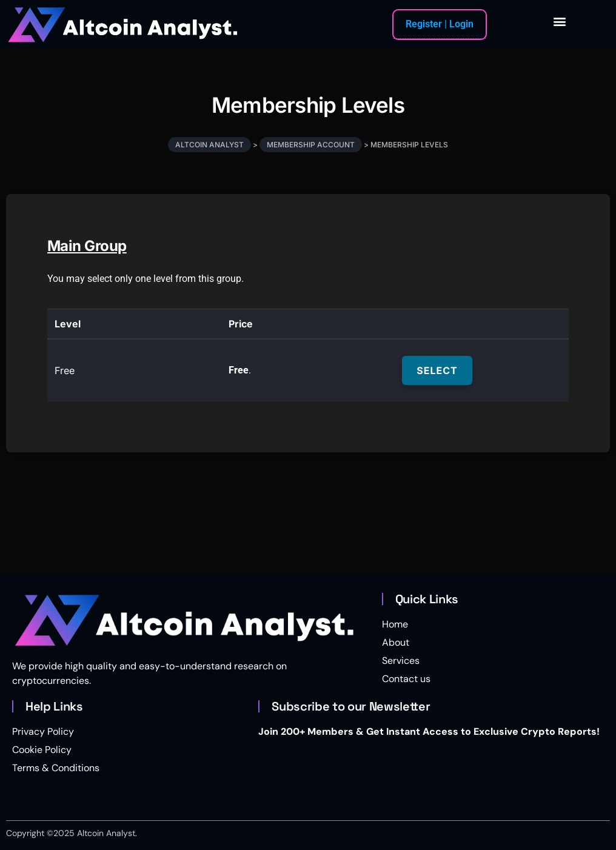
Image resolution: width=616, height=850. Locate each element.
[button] (559, 22)
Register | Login (440, 24)
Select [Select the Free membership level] (437, 370)
